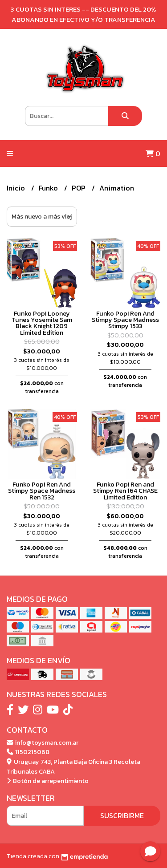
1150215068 (28, 752)
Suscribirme (122, 815)
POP (79, 188)
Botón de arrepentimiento (48, 781)
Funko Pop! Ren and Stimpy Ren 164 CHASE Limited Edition (125, 491)
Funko (49, 188)
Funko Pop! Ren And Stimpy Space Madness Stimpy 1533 (125, 320)
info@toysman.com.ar (43, 742)
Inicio (17, 188)
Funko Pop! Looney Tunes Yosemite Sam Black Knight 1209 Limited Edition (42, 323)
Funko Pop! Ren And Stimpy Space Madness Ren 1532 (42, 491)
